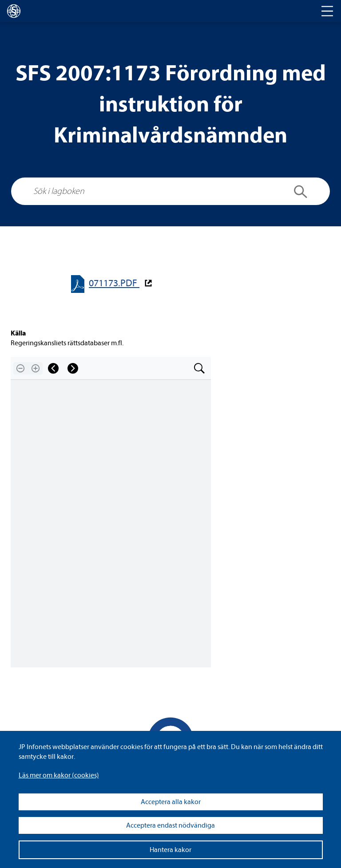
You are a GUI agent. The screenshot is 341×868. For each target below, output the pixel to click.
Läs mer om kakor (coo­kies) (59, 775)
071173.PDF (114, 283)
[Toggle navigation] (327, 11)
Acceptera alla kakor (171, 802)
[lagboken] (14, 11)
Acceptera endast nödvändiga (170, 825)
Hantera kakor (170, 850)
